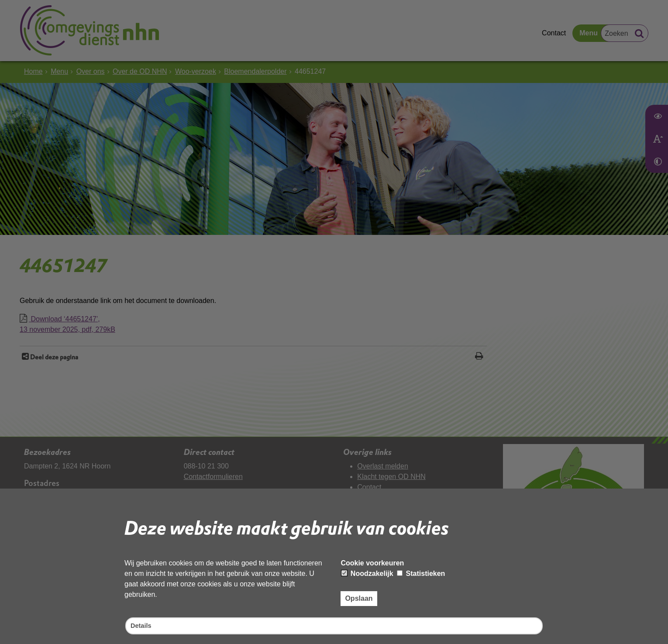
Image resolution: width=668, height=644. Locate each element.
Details (142, 625)
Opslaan (359, 597)
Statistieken (421, 572)
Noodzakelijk (367, 572)
